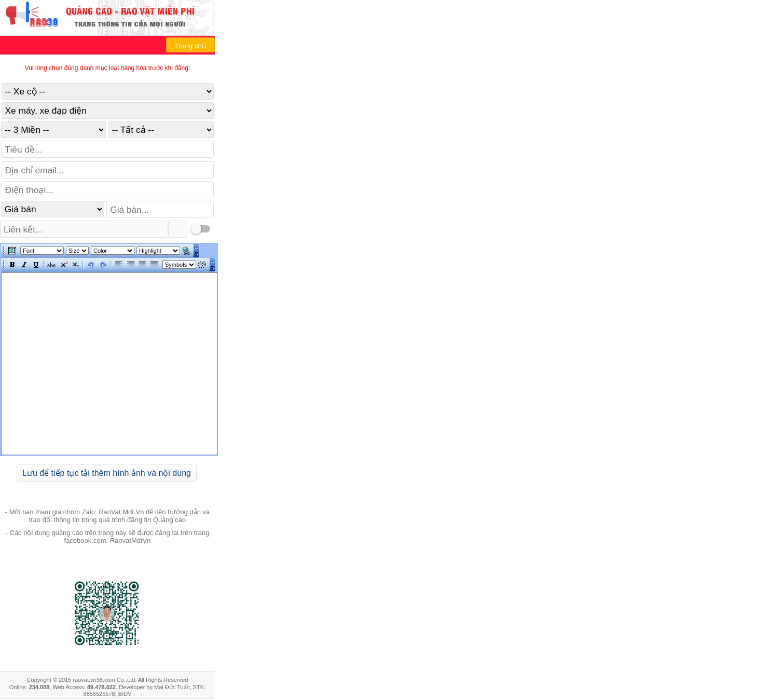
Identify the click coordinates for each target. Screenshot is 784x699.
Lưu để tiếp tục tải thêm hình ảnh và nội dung (107, 473)
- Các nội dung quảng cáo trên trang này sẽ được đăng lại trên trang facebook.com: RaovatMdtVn (108, 537)
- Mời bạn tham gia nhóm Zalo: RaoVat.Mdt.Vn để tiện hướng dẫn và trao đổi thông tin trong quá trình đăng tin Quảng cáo (108, 516)
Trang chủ (190, 46)
